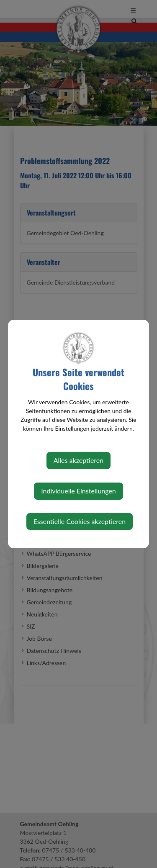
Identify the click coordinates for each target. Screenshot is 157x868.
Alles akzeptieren (78, 460)
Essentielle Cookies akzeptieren (80, 521)
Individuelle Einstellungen (78, 491)
